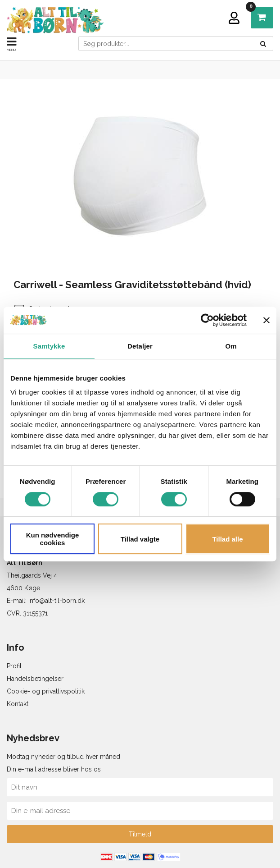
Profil (14, 666)
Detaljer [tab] (140, 346)
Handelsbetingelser (35, 679)
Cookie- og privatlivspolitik (46, 691)
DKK (253, 9)
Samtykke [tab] (49, 346)
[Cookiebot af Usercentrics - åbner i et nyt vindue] (207, 320)
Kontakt (18, 704)
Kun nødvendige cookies (53, 539)
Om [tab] (231, 346)
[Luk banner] (266, 320)
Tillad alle (227, 539)
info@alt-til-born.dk (56, 601)
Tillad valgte (140, 539)
